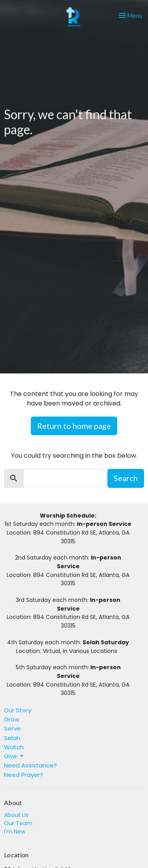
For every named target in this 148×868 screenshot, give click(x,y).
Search (126, 478)
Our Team (18, 823)
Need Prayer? (23, 775)
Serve (12, 728)
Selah (12, 738)
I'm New (15, 832)
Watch (14, 747)
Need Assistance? (30, 765)
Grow (12, 719)
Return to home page (74, 426)
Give (14, 756)
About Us (16, 815)
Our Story (18, 710)
